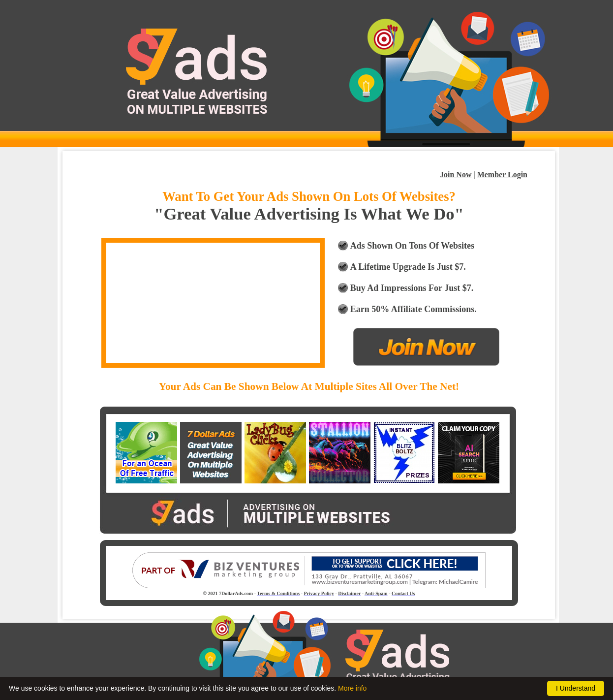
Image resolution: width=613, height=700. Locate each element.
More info (352, 688)
